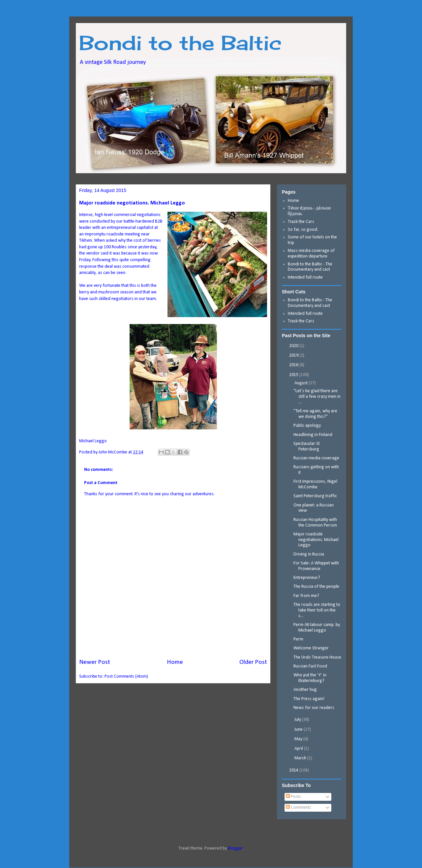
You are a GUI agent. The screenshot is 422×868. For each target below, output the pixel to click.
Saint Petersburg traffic (315, 496)
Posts (293, 797)
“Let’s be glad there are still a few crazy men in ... (317, 397)
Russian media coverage (316, 458)
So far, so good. (303, 230)
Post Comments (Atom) (126, 677)
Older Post (253, 662)
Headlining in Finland (313, 435)
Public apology (307, 426)
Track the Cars (301, 222)
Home (175, 662)
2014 (294, 770)
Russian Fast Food (310, 666)
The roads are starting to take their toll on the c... (317, 610)
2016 (294, 365)
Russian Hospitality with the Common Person (315, 523)
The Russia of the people (316, 587)
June (299, 730)
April (299, 749)
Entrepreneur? (307, 578)
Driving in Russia (309, 554)
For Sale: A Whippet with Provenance (316, 566)
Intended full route (305, 277)
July (298, 720)
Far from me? (306, 596)
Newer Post (95, 662)
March (301, 758)
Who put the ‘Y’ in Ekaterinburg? (310, 678)
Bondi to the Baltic (180, 43)
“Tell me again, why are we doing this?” (315, 414)
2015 (294, 375)
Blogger (235, 848)
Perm (298, 639)
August (301, 383)
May (299, 739)
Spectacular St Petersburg (307, 447)
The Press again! (309, 699)
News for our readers (314, 708)
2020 (294, 346)
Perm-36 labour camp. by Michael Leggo (317, 628)
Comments (299, 808)
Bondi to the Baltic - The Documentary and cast (310, 267)
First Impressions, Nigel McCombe (315, 484)
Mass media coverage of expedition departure (311, 254)
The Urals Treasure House (317, 657)
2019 (294, 355)
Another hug (305, 690)
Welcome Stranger (311, 648)
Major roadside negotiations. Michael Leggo (316, 540)
